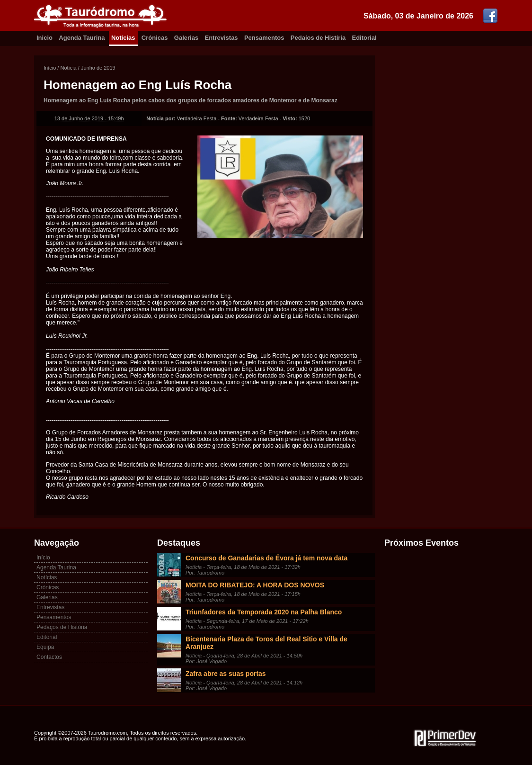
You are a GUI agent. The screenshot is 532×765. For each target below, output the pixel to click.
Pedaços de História (62, 627)
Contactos (49, 657)
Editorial (364, 38)
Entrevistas (222, 38)
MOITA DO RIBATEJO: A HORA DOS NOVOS (255, 585)
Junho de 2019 (98, 68)
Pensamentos (264, 38)
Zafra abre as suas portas (226, 674)
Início (50, 68)
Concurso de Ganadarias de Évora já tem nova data (266, 558)
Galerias (186, 38)
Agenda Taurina (82, 38)
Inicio (44, 38)
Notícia (68, 68)
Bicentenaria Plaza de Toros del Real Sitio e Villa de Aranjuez (266, 643)
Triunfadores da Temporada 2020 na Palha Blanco (264, 612)
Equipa (45, 647)
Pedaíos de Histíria (318, 38)
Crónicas (155, 38)
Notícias (123, 38)
